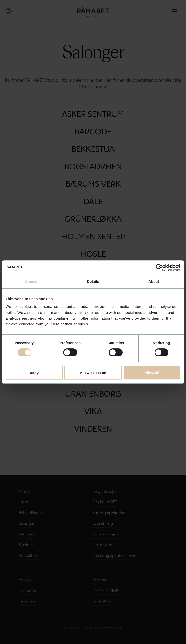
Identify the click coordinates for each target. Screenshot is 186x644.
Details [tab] (93, 282)
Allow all (152, 373)
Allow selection (93, 373)
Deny (34, 373)
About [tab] (154, 282)
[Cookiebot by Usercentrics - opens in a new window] (159, 268)
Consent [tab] (32, 282)
